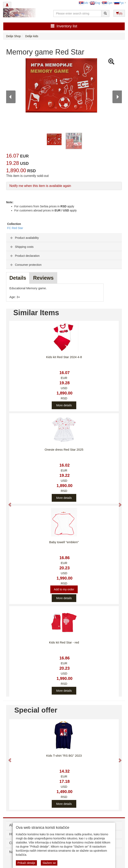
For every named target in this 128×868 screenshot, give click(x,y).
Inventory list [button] (64, 26)
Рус (119, 3)
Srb (83, 3)
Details (18, 278)
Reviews (43, 278)
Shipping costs (21, 247)
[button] (8, 503)
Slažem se (49, 863)
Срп (107, 3)
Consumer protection (25, 265)
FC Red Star (15, 228)
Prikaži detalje (26, 863)
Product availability (24, 238)
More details (64, 405)
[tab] (64, 238)
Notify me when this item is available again (40, 186)
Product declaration (24, 256)
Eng (95, 3)
